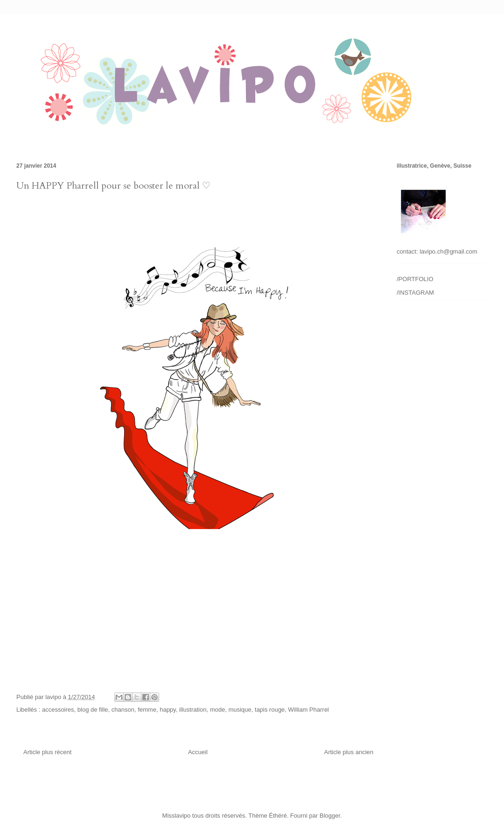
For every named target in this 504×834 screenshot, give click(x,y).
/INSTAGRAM (415, 293)
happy (168, 710)
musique (240, 710)
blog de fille (93, 710)
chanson (123, 710)
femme (147, 710)
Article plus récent (47, 752)
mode (218, 710)
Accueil (198, 752)
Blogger (330, 816)
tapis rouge (270, 710)
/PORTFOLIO (415, 279)
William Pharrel (308, 710)
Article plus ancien (349, 752)
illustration (193, 710)
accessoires (58, 710)
